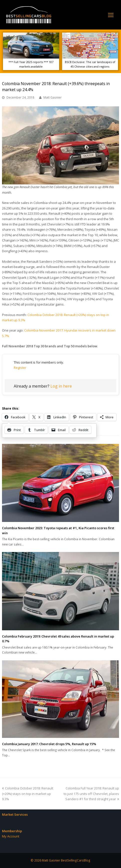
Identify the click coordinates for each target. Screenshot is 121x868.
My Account (11, 836)
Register (20, 368)
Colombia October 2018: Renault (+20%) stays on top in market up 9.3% (28, 794)
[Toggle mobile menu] (111, 15)
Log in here (61, 386)
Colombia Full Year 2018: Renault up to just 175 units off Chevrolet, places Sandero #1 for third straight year (91, 794)
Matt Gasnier (53, 97)
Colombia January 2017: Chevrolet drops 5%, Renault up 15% (49, 744)
